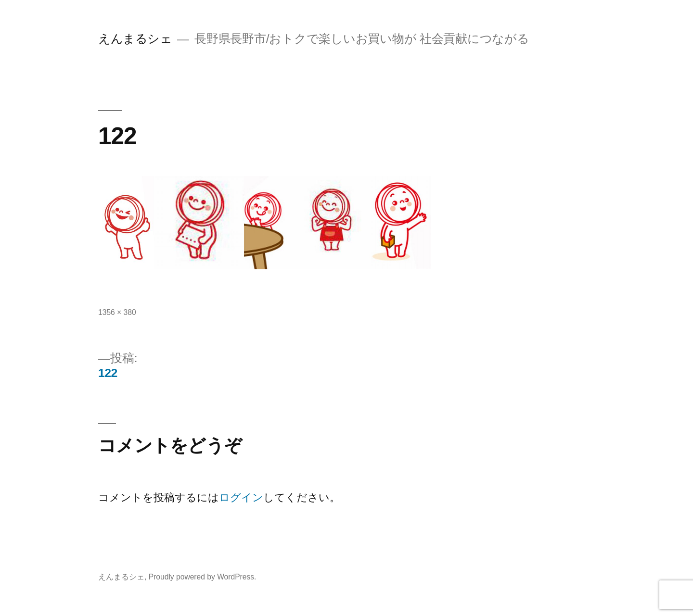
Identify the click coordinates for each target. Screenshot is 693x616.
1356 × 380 (117, 312)
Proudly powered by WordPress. (203, 577)
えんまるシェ (135, 39)
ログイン (241, 497)
